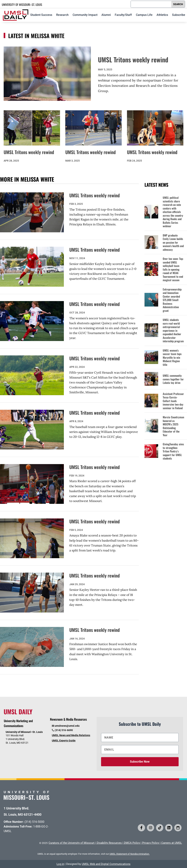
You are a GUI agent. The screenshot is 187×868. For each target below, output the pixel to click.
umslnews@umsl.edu (67, 726)
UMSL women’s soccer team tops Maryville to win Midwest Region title (172, 358)
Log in (60, 864)
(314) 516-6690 (64, 730)
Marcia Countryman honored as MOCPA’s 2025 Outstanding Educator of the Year (173, 426)
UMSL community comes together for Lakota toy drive (173, 379)
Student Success (41, 15)
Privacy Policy (151, 843)
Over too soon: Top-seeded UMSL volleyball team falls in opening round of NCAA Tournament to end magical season (173, 269)
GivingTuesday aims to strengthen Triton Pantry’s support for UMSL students (173, 451)
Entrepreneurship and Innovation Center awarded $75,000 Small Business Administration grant (172, 300)
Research (62, 15)
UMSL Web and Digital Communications (106, 864)
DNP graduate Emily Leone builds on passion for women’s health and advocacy (173, 243)
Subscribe (179, 15)
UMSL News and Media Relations (71, 735)
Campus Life (144, 15)
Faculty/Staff (123, 15)
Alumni (106, 15)
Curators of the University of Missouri (72, 843)
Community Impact (85, 15)
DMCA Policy (132, 843)
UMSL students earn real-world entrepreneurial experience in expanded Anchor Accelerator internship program (173, 331)
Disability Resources (109, 843)
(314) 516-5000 (34, 822)
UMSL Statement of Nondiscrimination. (130, 854)
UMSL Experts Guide (64, 741)
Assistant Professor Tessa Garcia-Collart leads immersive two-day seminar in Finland (173, 401)
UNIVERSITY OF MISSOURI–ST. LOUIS (22, 5)
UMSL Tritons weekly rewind (133, 59)
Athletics (162, 15)
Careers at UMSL (172, 843)
